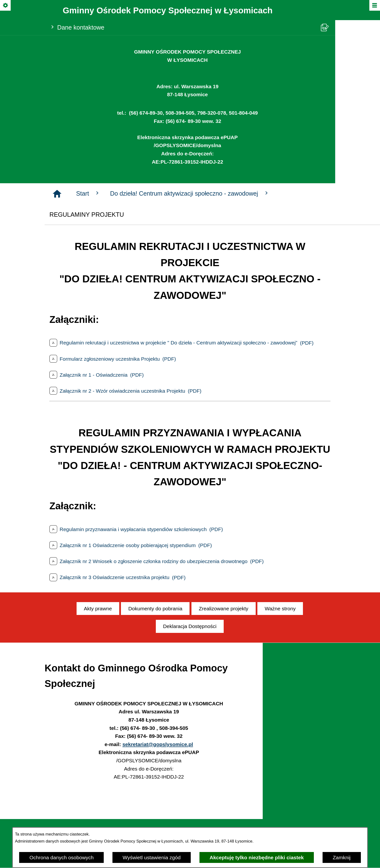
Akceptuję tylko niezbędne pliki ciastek (257, 857)
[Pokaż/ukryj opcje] (6, 6)
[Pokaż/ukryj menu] (374, 6)
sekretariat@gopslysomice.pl (158, 744)
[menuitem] (98, 609)
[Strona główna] (57, 194)
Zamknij (342, 857)
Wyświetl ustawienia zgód (152, 857)
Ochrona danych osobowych (61, 857)
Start (88, 193)
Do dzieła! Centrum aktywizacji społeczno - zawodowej (190, 193)
